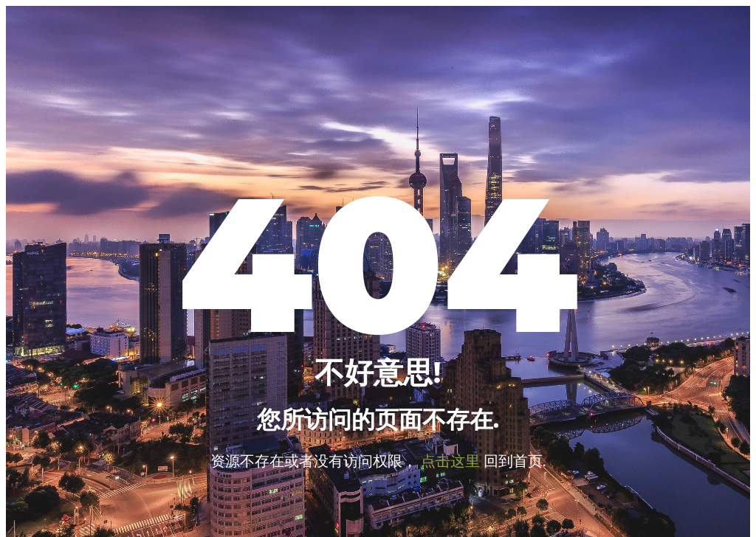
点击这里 (450, 460)
